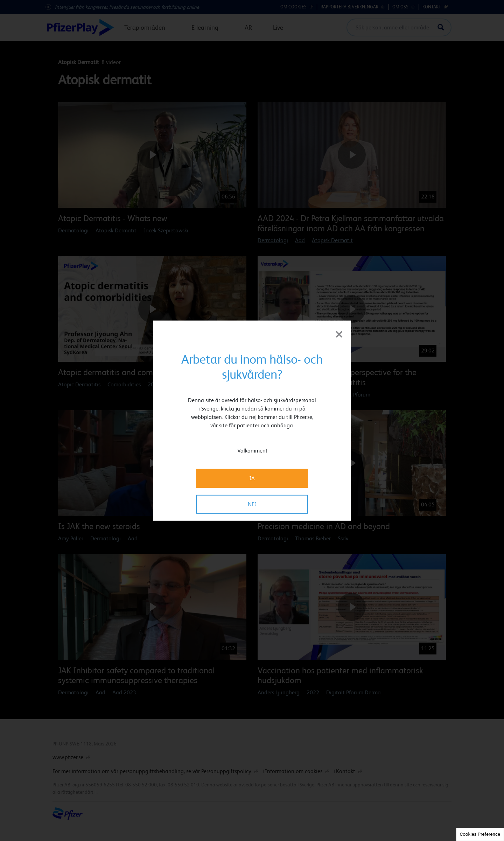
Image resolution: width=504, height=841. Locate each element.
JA (252, 478)
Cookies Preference (480, 834)
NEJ (252, 504)
